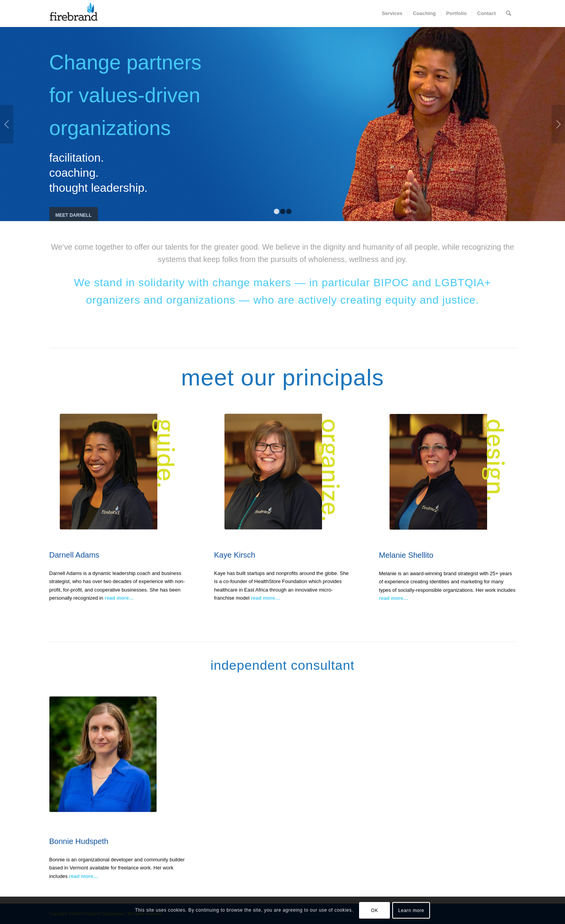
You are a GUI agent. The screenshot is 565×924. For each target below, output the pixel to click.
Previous (7, 124)
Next (558, 124)
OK (375, 910)
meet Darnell (74, 210)
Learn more (411, 910)
